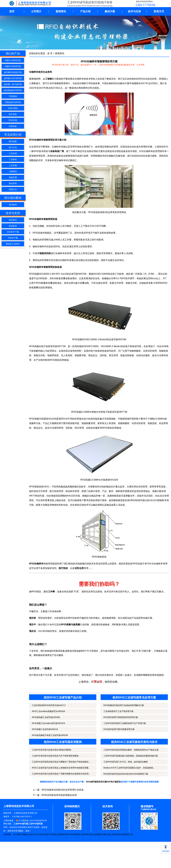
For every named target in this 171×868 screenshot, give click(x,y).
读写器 (45, 834)
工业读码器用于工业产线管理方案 (118, 711)
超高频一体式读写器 (13, 84)
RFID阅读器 (75, 834)
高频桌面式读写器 (13, 102)
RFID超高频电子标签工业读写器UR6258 (50, 735)
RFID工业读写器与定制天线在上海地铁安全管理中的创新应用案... (61, 768)
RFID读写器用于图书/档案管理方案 (119, 729)
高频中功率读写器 (13, 66)
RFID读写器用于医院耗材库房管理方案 (121, 717)
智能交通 (13, 177)
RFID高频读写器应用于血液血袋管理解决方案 (124, 705)
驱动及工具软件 (13, 244)
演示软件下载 (13, 232)
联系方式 (159, 11)
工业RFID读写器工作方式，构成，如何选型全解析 (126, 762)
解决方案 (110, 11)
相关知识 (13, 220)
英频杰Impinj (27, 834)
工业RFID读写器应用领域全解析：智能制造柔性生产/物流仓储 (131, 750)
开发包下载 (13, 238)
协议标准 (13, 226)
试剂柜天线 (116, 834)
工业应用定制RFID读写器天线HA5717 (49, 705)
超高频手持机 (63, 834)
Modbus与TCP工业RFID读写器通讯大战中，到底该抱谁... (129, 768)
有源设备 (13, 126)
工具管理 (13, 153)
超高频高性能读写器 (13, 72)
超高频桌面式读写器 (13, 90)
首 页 (50, 53)
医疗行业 (13, 147)
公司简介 (36, 11)
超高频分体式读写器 (13, 78)
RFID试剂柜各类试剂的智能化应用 (59, 795)
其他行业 (13, 189)
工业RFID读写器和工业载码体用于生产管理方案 (125, 723)
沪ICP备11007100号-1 (22, 817)
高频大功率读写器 (13, 60)
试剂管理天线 (86, 834)
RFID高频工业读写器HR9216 (45, 729)
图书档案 (13, 141)
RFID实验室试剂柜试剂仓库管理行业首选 (63, 790)
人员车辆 (13, 165)
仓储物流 (13, 171)
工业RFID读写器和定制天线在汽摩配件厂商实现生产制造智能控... (61, 762)
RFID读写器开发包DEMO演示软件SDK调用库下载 (126, 774)
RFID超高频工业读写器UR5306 (46, 717)
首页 (12, 11)
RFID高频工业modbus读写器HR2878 (48, 723)
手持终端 (13, 96)
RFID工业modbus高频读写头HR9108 (48, 711)
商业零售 (13, 183)
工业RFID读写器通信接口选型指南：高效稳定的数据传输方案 (131, 756)
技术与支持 (134, 11)
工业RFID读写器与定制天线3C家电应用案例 (52, 750)
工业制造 (13, 159)
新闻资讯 (61, 11)
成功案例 (13, 205)
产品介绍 (85, 11)
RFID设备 (53, 834)
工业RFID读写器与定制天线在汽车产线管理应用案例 (55, 756)
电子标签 (13, 114)
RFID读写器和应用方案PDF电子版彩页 (104, 782)
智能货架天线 (127, 834)
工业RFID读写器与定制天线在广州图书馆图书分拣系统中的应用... (61, 774)
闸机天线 (107, 834)
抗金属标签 (97, 834)
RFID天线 (13, 120)
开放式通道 (13, 108)
